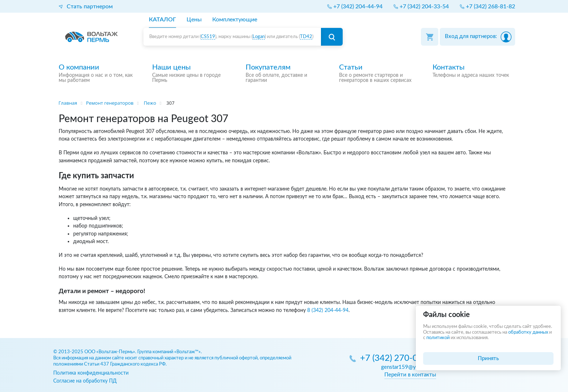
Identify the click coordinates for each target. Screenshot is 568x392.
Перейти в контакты (410, 375)
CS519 (208, 37)
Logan (259, 37)
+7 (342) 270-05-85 (398, 358)
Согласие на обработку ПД (85, 381)
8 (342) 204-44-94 (328, 310)
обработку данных (528, 332)
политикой (438, 338)
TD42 (306, 37)
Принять (488, 358)
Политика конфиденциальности (91, 373)
